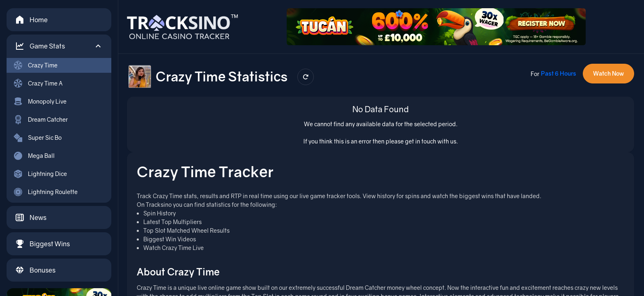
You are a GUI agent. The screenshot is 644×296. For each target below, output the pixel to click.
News (31, 217)
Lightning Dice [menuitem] (40, 174)
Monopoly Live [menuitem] (40, 102)
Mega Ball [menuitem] (34, 156)
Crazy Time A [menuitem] (38, 83)
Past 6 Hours (559, 73)
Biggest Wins (42, 244)
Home (31, 20)
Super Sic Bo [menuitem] (37, 138)
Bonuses (35, 270)
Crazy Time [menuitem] (35, 65)
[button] (59, 46)
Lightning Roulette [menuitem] (45, 192)
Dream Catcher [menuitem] (40, 120)
